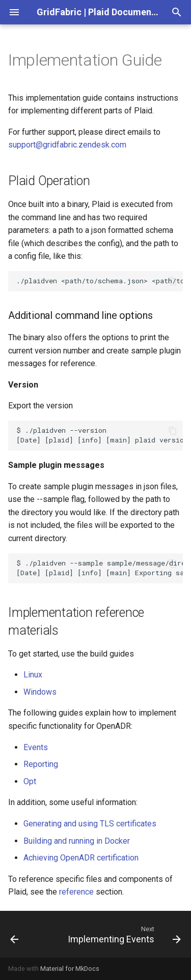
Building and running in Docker (77, 841)
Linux (33, 675)
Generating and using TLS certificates (90, 824)
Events (36, 747)
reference (76, 892)
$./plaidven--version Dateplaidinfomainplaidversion (100, 435)
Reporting (41, 764)
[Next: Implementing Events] (123, 934)
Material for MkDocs (70, 969)
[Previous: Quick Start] (15, 934)
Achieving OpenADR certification (81, 858)
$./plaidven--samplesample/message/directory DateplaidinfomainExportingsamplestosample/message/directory (100, 568)
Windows (40, 692)
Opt (30, 781)
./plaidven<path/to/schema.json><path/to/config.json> (100, 281)
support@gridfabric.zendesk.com (67, 145)
